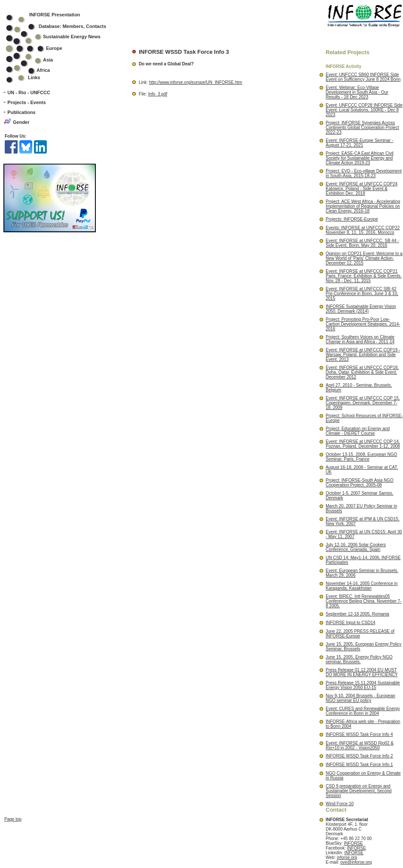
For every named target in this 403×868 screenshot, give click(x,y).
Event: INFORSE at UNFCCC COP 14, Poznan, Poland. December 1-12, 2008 (363, 444)
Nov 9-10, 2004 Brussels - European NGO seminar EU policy (360, 698)
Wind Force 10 (340, 804)
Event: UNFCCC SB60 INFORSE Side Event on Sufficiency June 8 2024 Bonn (363, 77)
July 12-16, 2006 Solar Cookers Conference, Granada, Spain (356, 547)
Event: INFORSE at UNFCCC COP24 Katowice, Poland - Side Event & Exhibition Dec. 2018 (362, 189)
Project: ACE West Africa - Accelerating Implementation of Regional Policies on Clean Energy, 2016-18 (363, 206)
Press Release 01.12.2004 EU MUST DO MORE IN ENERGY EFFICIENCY (362, 672)
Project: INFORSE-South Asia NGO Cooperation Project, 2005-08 (360, 483)
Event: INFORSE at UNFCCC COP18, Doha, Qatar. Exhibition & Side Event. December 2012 (362, 372)
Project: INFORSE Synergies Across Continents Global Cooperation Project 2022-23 (362, 128)
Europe (40, 48)
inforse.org (347, 857)
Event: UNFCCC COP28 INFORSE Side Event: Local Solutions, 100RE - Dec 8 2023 (364, 110)
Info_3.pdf (158, 94)
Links (34, 77)
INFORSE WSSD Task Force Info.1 (359, 765)
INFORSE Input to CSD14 (351, 623)
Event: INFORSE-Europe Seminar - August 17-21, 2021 (359, 143)
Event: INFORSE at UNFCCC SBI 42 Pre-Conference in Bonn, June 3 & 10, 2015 (362, 294)
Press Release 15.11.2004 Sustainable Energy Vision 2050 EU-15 (363, 685)
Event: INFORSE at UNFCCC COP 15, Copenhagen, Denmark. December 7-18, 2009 (363, 403)
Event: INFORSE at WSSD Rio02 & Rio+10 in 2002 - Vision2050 (360, 745)
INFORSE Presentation (55, 15)
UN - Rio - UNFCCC (29, 92)
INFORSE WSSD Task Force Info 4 (359, 734)
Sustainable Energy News (59, 37)
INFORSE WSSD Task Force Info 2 (359, 756)
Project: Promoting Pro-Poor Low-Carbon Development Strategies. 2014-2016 (363, 324)
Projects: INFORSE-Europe (352, 219)
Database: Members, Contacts (62, 26)
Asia (35, 60)
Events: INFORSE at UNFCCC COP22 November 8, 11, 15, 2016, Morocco (363, 230)
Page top (13, 766)
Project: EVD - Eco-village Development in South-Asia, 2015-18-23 (364, 173)
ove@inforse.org (356, 862)
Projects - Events (26, 102)
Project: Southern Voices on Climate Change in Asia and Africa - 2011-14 (360, 339)
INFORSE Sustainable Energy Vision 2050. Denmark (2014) (361, 309)
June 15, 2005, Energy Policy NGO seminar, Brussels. (359, 659)
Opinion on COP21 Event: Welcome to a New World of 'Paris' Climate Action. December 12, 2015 (364, 258)
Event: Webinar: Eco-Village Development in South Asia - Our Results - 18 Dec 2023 (357, 92)
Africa (43, 70)
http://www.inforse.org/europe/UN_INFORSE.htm (196, 82)
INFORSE (353, 843)
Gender (21, 122)
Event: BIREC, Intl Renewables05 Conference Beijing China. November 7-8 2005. (364, 601)
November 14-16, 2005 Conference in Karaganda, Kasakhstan (362, 586)
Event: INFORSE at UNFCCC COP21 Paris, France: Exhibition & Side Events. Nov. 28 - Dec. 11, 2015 (364, 276)
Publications (21, 112)
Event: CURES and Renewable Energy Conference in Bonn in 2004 (363, 711)
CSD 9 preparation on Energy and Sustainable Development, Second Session (359, 791)
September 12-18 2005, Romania (357, 614)
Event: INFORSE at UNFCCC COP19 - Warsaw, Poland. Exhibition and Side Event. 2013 (363, 355)
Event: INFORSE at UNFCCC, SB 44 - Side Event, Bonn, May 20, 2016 (362, 243)
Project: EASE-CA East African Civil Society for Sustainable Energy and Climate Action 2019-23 (360, 158)
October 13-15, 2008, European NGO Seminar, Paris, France (361, 457)
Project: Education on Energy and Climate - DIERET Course (358, 431)
